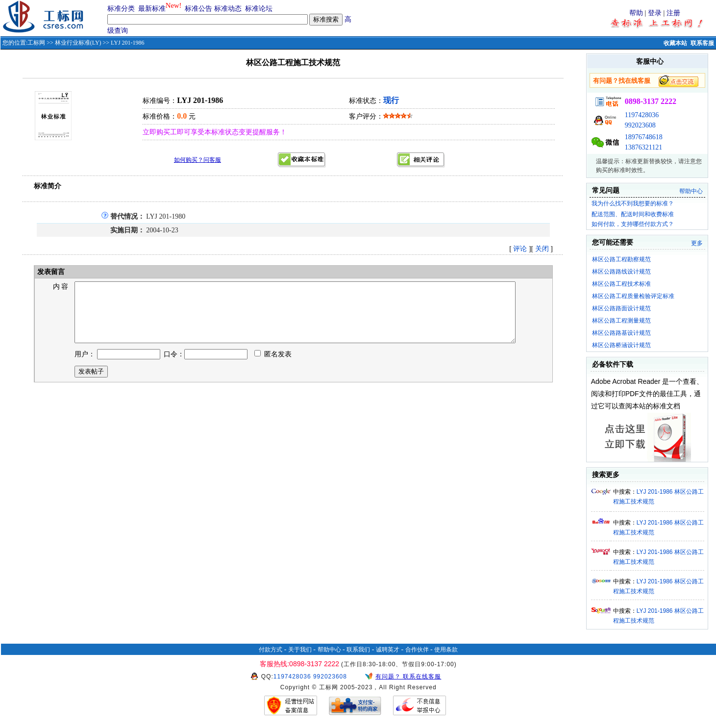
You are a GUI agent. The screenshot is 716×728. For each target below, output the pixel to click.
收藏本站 (675, 43)
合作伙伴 (417, 650)
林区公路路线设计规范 (621, 272)
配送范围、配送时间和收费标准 (633, 214)
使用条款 (446, 650)
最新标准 (152, 9)
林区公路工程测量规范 (621, 321)
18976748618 (644, 137)
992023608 (640, 125)
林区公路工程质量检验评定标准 (633, 296)
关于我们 (300, 650)
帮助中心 (691, 191)
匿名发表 (273, 366)
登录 (655, 13)
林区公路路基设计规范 (621, 333)
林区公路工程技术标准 (621, 284)
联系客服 (702, 43)
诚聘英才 (388, 650)
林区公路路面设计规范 (621, 308)
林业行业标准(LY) (78, 43)
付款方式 (271, 650)
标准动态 (228, 9)
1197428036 (642, 115)
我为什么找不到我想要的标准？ (633, 203)
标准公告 (198, 9)
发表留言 (50, 272)
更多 (697, 243)
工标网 (36, 43)
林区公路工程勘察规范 (621, 259)
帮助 (636, 13)
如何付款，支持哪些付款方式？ (633, 224)
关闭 (542, 249)
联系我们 (358, 650)
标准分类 (121, 9)
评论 (520, 249)
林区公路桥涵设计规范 (621, 345)
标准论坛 (259, 9)
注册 (673, 13)
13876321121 (643, 147)
